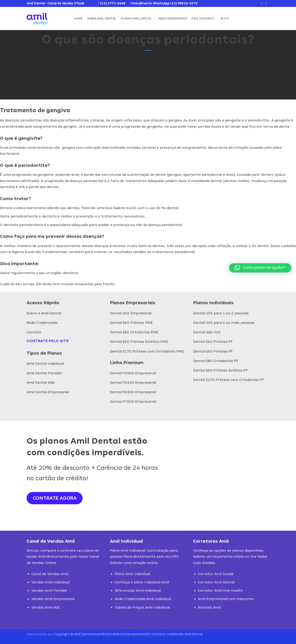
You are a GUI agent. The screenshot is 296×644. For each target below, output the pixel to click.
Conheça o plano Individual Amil (142, 582)
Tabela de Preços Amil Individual (142, 607)
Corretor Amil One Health (220, 590)
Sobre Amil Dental (102, 19)
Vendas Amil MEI (46, 607)
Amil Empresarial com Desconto (226, 599)
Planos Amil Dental (137, 18)
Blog (225, 19)
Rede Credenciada (173, 19)
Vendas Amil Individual (51, 582)
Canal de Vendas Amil (50, 574)
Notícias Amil (209, 607)
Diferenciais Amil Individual (138, 590)
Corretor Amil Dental (216, 582)
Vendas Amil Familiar (49, 590)
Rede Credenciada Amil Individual (143, 599)
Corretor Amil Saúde (216, 574)
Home (78, 19)
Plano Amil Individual (132, 574)
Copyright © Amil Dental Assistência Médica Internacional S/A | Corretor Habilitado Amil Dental (128, 634)
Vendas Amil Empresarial (53, 599)
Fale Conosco (204, 18)
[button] (260, 268)
